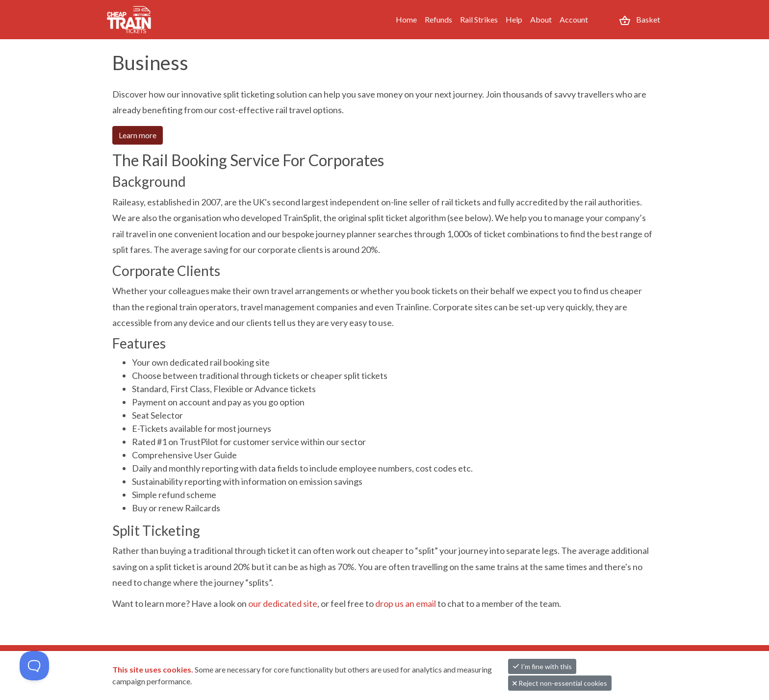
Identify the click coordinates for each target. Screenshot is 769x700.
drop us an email (406, 603)
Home (406, 19)
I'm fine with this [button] (542, 666)
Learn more (138, 135)
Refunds (438, 19)
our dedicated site (283, 603)
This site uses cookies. (154, 669)
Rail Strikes (479, 19)
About (541, 19)
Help (514, 19)
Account (574, 19)
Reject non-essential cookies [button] (560, 683)
